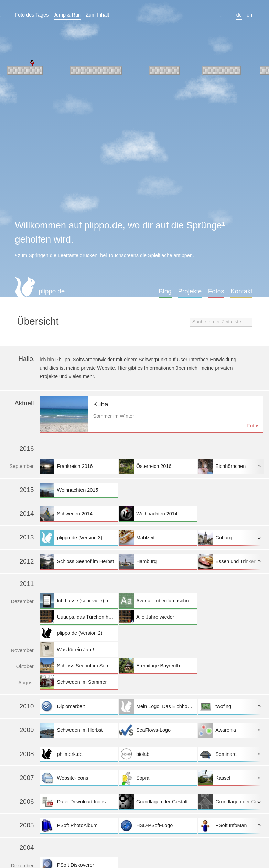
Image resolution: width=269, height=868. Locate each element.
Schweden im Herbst (79, 730)
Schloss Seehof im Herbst (79, 561)
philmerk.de (79, 754)
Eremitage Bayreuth (158, 666)
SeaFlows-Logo (158, 730)
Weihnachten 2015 (79, 490)
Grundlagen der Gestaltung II (158, 802)
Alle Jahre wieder (158, 617)
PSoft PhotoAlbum (79, 826)
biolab (158, 754)
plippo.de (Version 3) (79, 538)
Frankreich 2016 (79, 466)
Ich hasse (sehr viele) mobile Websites (79, 601)
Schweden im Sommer (79, 682)
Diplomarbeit (79, 706)
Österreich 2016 (158, 466)
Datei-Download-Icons (79, 802)
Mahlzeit (158, 538)
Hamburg (158, 561)
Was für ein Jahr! (79, 649)
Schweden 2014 (79, 514)
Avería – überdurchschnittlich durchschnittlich (158, 601)
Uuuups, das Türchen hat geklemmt (79, 617)
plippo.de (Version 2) (79, 633)
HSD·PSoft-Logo (158, 826)
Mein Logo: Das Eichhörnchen (158, 706)
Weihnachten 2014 (158, 514)
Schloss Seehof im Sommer (79, 666)
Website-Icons (79, 778)
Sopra (158, 778)
